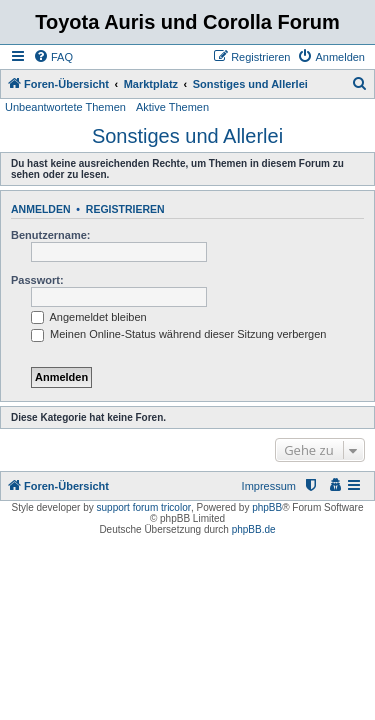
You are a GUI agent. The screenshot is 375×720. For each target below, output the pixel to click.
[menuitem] (53, 57)
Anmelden (41, 209)
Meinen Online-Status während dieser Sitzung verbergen (178, 334)
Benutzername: (50, 235)
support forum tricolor (144, 507)
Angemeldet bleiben (89, 317)
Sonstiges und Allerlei (187, 136)
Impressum (269, 486)
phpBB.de (254, 529)
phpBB (267, 507)
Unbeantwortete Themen (65, 107)
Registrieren (125, 209)
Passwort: (37, 280)
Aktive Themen (172, 107)
